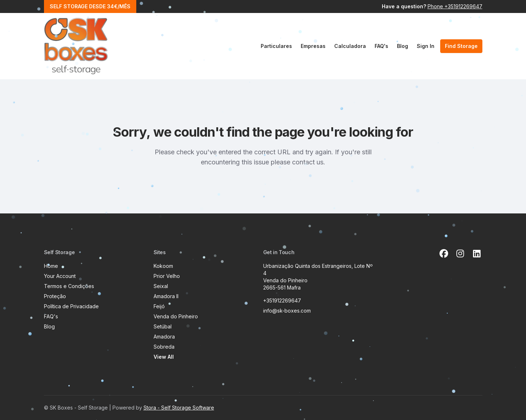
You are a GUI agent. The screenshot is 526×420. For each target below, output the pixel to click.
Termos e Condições (69, 286)
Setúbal (163, 326)
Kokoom (163, 266)
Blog (403, 46)
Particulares (276, 46)
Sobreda (164, 347)
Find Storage (461, 46)
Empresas (313, 46)
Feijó (159, 306)
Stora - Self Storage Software (179, 408)
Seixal (161, 286)
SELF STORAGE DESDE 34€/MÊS (90, 6)
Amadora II (166, 296)
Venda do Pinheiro (176, 316)
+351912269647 (282, 300)
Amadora (164, 337)
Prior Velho (167, 276)
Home (51, 266)
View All (164, 357)
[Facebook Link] (444, 254)
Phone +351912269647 (455, 6)
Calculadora (350, 46)
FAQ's (381, 46)
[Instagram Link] (460, 254)
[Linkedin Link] (477, 254)
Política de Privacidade (71, 306)
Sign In (426, 46)
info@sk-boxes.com (287, 311)
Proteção (55, 296)
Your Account (60, 276)
